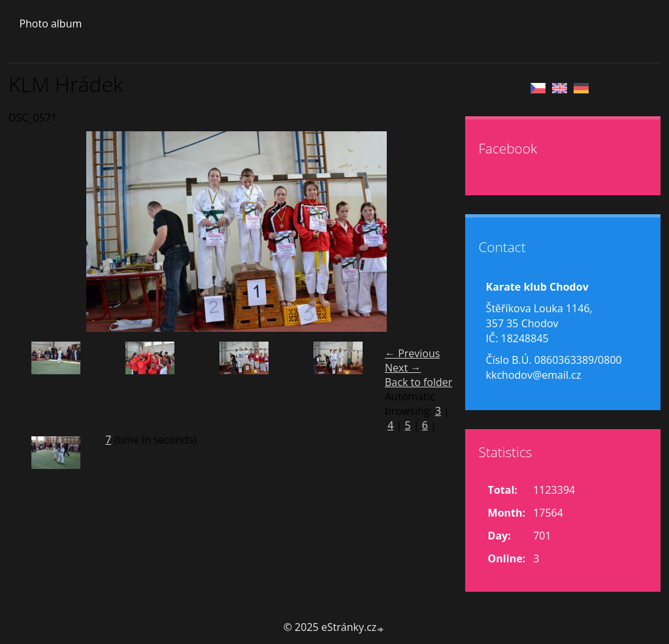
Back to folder (418, 382)
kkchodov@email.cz (534, 375)
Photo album (50, 24)
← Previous (412, 353)
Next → (403, 368)
